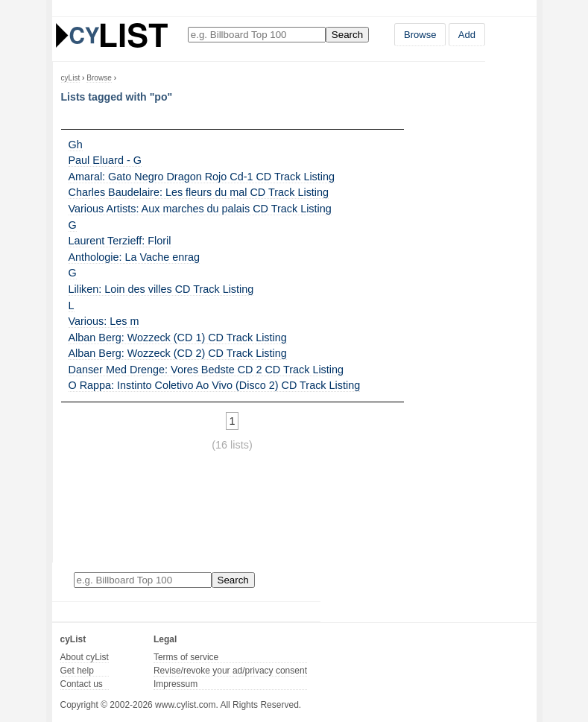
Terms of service (186, 657)
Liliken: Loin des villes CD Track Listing (161, 289)
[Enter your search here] (257, 35)
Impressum (176, 684)
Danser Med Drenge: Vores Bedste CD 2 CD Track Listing (206, 370)
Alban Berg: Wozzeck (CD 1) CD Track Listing (178, 338)
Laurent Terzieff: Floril (120, 241)
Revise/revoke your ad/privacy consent (230, 671)
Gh (76, 145)
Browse (420, 35)
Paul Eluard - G (105, 160)
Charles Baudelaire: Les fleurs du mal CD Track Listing (199, 192)
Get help (77, 671)
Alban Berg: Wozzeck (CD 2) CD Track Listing (178, 353)
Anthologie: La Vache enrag (135, 257)
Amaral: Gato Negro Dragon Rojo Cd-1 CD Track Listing (202, 177)
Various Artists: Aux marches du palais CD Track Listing (200, 209)
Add (467, 35)
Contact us (82, 684)
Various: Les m (104, 321)
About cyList (85, 657)
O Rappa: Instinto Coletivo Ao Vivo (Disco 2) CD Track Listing (215, 385)
